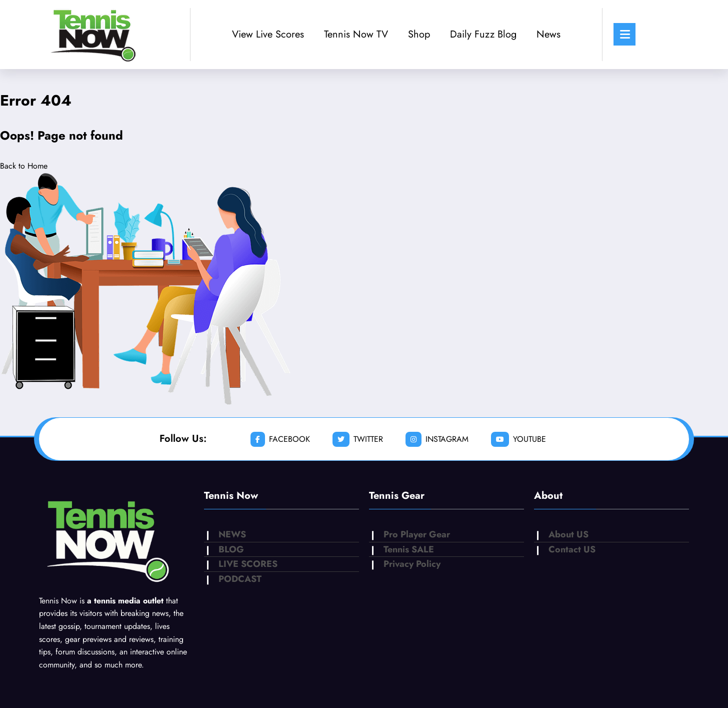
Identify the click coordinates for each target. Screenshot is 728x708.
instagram (437, 439)
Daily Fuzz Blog (483, 34)
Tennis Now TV (356, 34)
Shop (419, 34)
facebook (280, 439)
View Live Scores (268, 34)
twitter (358, 439)
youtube (518, 439)
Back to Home (24, 166)
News (548, 34)
